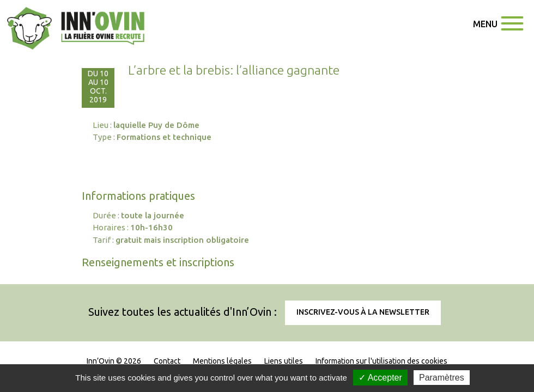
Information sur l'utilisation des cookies (381, 361)
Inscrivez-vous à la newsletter (363, 312)
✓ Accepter (380, 378)
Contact (167, 361)
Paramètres (442, 378)
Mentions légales (222, 361)
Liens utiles (284, 361)
